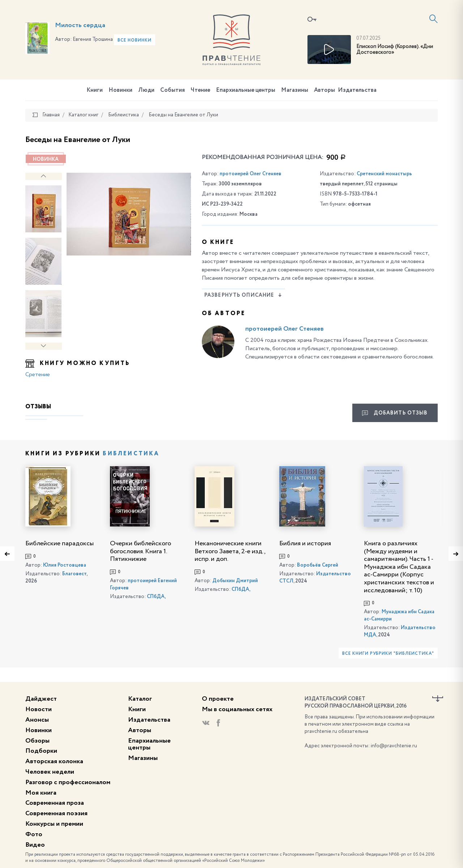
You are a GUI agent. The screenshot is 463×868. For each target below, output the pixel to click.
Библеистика (131, 454)
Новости (39, 709)
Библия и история (305, 543)
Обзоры (37, 741)
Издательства (357, 90)
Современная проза (55, 803)
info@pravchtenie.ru (394, 746)
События (173, 90)
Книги (95, 90)
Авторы (324, 90)
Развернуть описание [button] (243, 295)
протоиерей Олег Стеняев (250, 174)
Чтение (200, 90)
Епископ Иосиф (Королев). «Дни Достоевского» (395, 50)
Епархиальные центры (246, 90)
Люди (146, 90)
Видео (35, 845)
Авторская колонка (54, 761)
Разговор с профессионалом (68, 782)
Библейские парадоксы (60, 543)
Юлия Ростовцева (65, 565)
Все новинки (135, 40)
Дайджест (41, 699)
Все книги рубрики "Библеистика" (388, 654)
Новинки (120, 90)
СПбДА (156, 597)
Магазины (295, 90)
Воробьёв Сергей (318, 565)
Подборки (41, 751)
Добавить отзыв (395, 413)
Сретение (38, 375)
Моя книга (41, 793)
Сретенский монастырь (384, 174)
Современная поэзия (56, 813)
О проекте (218, 699)
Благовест (74, 574)
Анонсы (37, 720)
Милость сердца (80, 25)
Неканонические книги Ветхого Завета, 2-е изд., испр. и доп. (230, 551)
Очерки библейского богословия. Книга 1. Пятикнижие (141, 551)
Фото (34, 834)
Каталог (140, 699)
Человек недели (50, 772)
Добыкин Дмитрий (235, 581)
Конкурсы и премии (54, 824)
